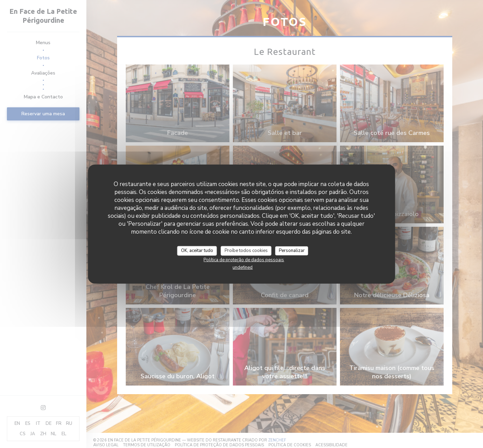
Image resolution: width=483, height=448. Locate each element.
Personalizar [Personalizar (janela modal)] (292, 251)
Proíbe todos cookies (246, 251)
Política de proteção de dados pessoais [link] (244, 260)
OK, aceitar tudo (197, 251)
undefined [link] (243, 267)
